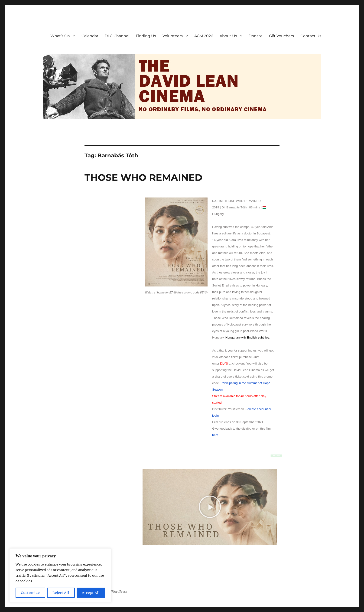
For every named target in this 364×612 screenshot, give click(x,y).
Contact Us (311, 36)
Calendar (90, 36)
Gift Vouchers (281, 36)
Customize (30, 593)
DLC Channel (117, 36)
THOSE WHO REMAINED (143, 177)
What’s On (60, 36)
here (215, 435)
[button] (210, 507)
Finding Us (146, 36)
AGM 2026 (204, 36)
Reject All (61, 593)
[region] (60, 576)
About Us (228, 36)
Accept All (91, 593)
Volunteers (173, 36)
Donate (256, 36)
